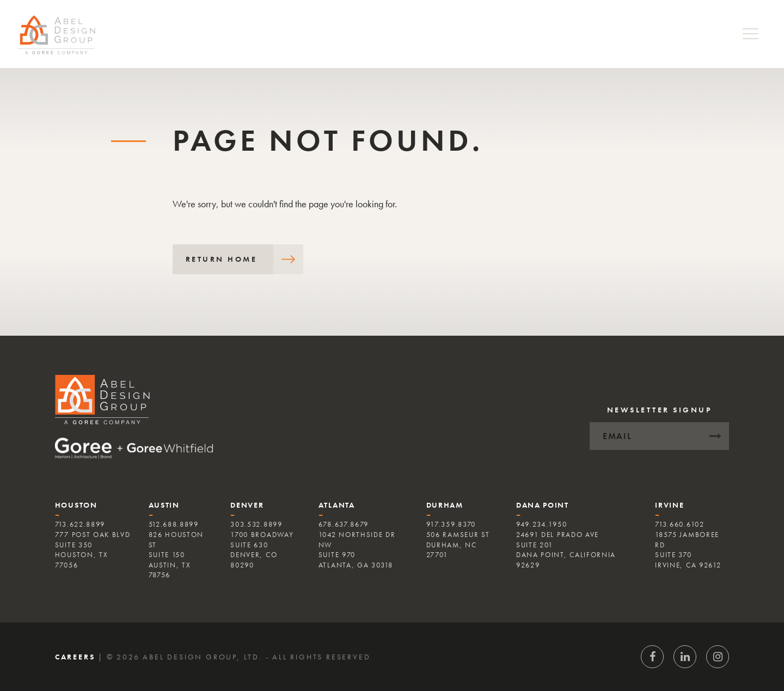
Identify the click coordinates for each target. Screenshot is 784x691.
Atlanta (337, 505)
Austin (164, 505)
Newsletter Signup (660, 410)
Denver (247, 505)
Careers (75, 657)
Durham (445, 505)
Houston (76, 505)
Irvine (669, 505)
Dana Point (543, 505)
